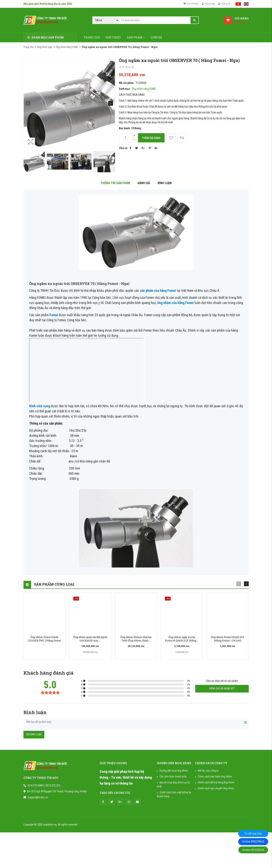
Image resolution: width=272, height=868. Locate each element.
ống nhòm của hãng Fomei (176, 303)
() (191, 4)
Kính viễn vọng (40, 406)
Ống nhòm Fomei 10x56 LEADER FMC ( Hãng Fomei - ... (44, 640)
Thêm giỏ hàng (151, 138)
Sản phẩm (136, 37)
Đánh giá (144, 183)
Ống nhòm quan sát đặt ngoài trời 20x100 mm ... (90, 639)
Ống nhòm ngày (45, 47)
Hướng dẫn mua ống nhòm (174, 771)
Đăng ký (224, 4)
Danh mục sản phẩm (46, 37)
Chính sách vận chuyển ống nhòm (216, 788)
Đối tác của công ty (208, 771)
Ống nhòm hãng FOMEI (67, 47)
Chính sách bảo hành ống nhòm (215, 777)
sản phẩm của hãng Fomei (158, 291)
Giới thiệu (113, 37)
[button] (111, 103)
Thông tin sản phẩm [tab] (115, 183)
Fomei (54, 315)
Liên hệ (156, 37)
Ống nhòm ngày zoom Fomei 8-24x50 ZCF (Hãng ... (182, 639)
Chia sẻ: (123, 148)
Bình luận (165, 183)
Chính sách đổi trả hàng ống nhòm (216, 782)
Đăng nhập (208, 4)
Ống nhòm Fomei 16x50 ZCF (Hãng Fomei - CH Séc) (228, 639)
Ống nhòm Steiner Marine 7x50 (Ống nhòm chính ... (136, 639)
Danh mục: (125, 89)
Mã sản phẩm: (127, 83)
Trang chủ (92, 37)
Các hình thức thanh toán (173, 777)
